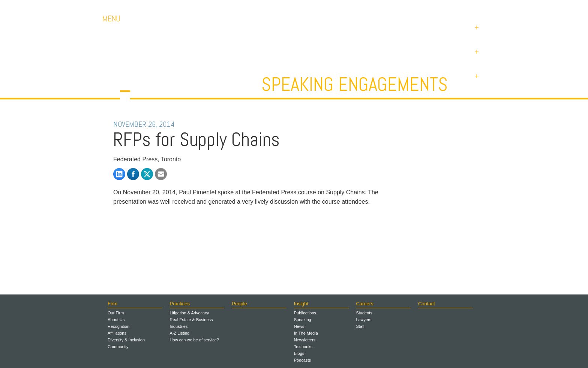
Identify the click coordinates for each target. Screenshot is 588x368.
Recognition (118, 326)
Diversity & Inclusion (126, 340)
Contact (433, 7)
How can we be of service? (194, 340)
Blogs (299, 353)
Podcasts (302, 360)
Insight (301, 304)
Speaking (303, 320)
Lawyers (364, 320)
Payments (470, 7)
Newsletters (305, 340)
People (239, 304)
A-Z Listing (180, 333)
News (299, 326)
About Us (116, 320)
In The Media (306, 333)
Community (118, 347)
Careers (399, 7)
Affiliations (117, 333)
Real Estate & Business (191, 320)
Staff (360, 326)
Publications (305, 313)
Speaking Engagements (355, 84)
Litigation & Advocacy (190, 313)
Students (364, 313)
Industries (179, 326)
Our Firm (116, 313)
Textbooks (303, 347)
